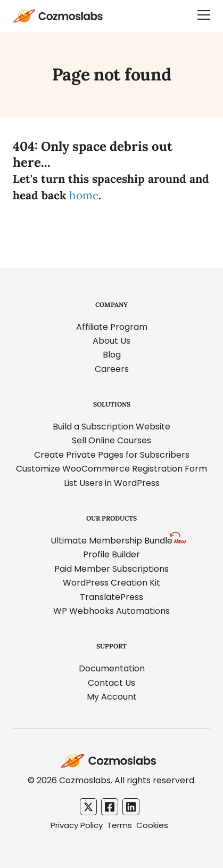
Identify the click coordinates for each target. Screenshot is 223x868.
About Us (111, 341)
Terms (119, 825)
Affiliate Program (112, 327)
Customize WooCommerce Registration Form (111, 469)
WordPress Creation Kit (111, 583)
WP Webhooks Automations (111, 611)
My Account (112, 697)
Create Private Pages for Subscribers (112, 455)
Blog (112, 355)
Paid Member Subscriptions (111, 569)
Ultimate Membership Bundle (111, 541)
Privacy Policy (77, 825)
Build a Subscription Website (111, 427)
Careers (112, 369)
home (84, 195)
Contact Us (111, 683)
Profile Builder (111, 554)
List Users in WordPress (112, 483)
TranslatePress (111, 597)
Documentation (112, 668)
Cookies (152, 825)
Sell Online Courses (111, 440)
